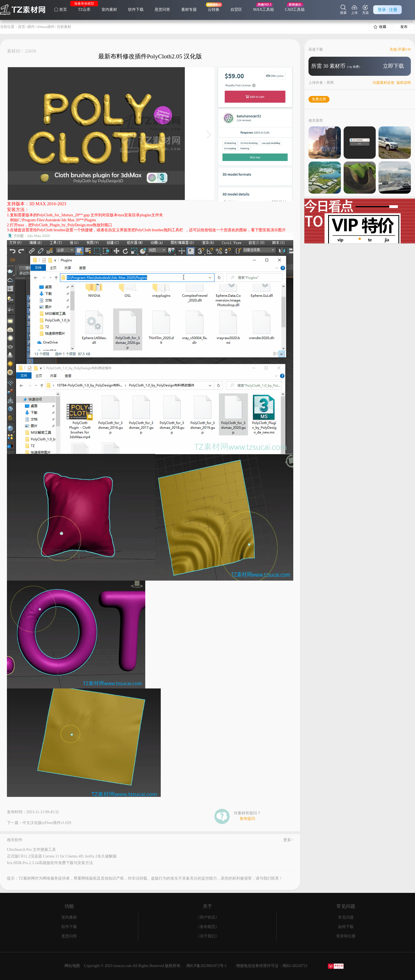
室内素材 (109, 10)
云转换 (214, 10)
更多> (288, 840)
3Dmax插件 (46, 27)
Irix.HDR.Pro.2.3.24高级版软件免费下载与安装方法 (50, 863)
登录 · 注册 (387, 10)
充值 (365, 10)
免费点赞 (319, 99)
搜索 (343, 10)
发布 (404, 27)
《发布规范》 (207, 927)
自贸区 (236, 10)
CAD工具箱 (295, 10)
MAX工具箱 (264, 10)
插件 (31, 27)
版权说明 (404, 83)
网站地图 (72, 966)
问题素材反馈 (383, 83)
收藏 (380, 27)
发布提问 (247, 819)
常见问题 (346, 917)
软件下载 (136, 10)
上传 (354, 10)
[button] (355, 239)
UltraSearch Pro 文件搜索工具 (31, 850)
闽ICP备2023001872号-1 (207, 966)
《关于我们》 (207, 936)
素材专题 (189, 10)
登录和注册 (346, 936)
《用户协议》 (207, 917)
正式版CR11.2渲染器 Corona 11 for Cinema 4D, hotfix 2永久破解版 (62, 856)
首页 (60, 9)
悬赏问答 (162, 10)
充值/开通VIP (400, 49)
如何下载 (346, 927)
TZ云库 (84, 10)
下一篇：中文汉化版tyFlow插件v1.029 (39, 823)
